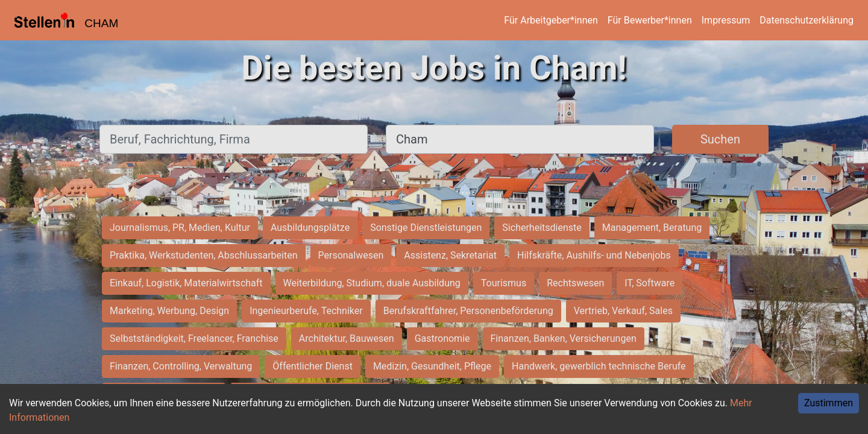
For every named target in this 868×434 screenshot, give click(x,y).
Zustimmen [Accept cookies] (829, 403)
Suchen (720, 139)
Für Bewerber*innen (650, 20)
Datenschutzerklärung (807, 20)
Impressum (726, 20)
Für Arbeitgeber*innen (551, 20)
